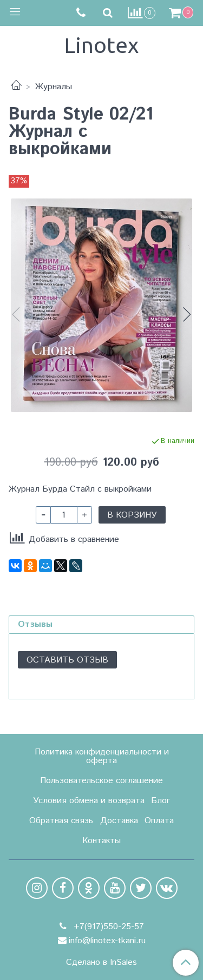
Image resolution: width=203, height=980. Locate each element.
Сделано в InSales (101, 963)
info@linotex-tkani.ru (107, 941)
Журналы (54, 87)
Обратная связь (61, 821)
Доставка (119, 821)
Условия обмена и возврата (89, 801)
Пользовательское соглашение (101, 781)
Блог (161, 801)
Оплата (159, 821)
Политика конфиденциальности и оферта (102, 756)
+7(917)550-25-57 (107, 927)
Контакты (101, 841)
